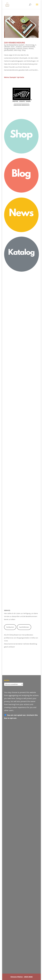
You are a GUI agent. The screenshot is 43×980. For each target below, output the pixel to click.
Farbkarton (10, 627)
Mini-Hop (18, 50)
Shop (24, 50)
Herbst (31, 48)
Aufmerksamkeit (29, 47)
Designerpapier (10, 48)
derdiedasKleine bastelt (15, 45)
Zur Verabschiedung (15, 43)
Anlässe (19, 47)
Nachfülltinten (24, 627)
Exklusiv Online (22, 48)
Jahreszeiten (9, 50)
